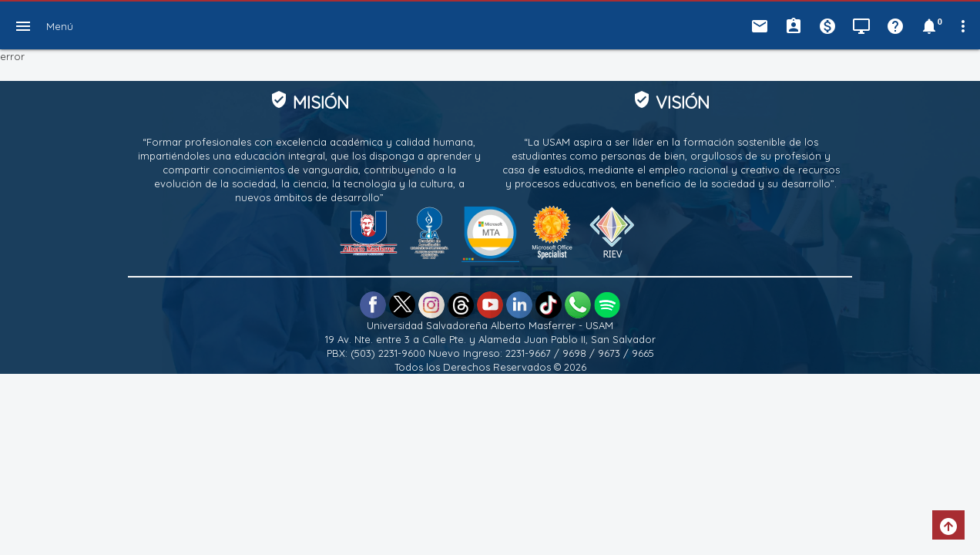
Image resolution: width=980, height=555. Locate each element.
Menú (60, 26)
